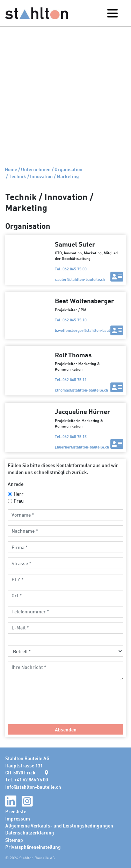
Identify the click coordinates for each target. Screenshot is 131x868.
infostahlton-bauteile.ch (33, 787)
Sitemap (14, 840)
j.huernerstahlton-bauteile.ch (82, 447)
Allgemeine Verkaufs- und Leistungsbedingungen (59, 825)
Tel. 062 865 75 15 (71, 436)
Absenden (66, 729)
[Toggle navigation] (112, 13)
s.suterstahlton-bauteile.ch (80, 279)
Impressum (18, 818)
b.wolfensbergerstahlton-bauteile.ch (88, 330)
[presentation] (61, 706)
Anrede (16, 484)
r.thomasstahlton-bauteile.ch (81, 390)
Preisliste (16, 811)
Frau (19, 501)
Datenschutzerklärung (30, 832)
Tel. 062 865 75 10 (71, 320)
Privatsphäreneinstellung (33, 847)
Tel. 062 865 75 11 (71, 380)
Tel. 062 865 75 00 (71, 269)
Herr (19, 494)
